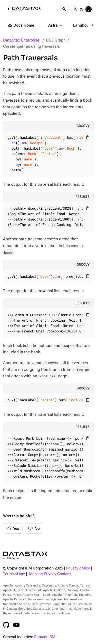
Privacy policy (78, 568)
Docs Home (21, 26)
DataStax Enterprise (21, 40)
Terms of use (14, 574)
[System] (89, 9)
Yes (13, 528)
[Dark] (82, 9)
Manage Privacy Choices (50, 574)
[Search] (64, 9)
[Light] (75, 9)
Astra (56, 26)
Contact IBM (45, 637)
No (34, 528)
